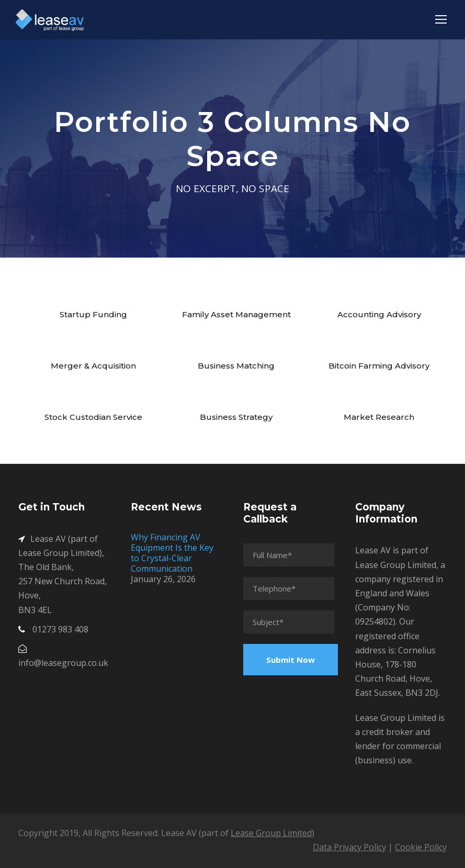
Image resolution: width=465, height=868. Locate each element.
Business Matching (236, 366)
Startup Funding (93, 314)
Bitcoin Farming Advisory (379, 366)
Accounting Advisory (379, 314)
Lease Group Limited (271, 833)
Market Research (379, 417)
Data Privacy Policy (349, 847)
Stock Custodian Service (93, 417)
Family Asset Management (236, 314)
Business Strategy (236, 417)
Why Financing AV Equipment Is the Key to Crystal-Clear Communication (172, 553)
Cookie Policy (421, 847)
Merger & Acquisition (93, 366)
